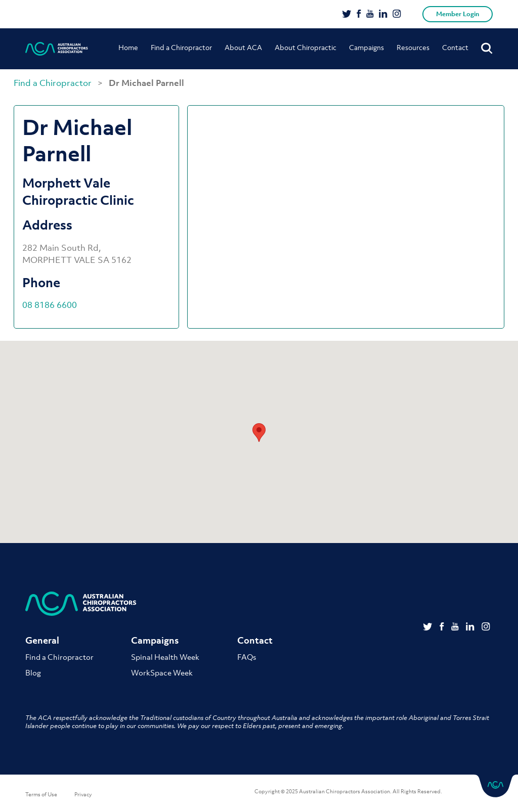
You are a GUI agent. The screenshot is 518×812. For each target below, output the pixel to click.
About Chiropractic (306, 47)
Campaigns (366, 47)
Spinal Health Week (165, 657)
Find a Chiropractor (181, 47)
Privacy (83, 794)
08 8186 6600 (50, 305)
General (42, 640)
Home (128, 47)
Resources (413, 47)
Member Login (458, 14)
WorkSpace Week (162, 672)
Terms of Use (41, 794)
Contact (455, 47)
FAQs (247, 657)
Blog (33, 672)
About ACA (243, 47)
